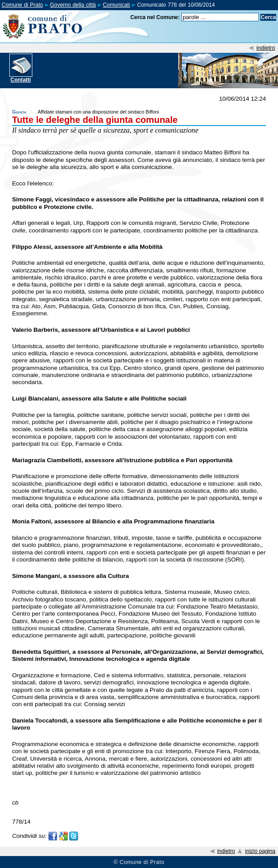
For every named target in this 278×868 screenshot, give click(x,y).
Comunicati (116, 5)
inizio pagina (260, 851)
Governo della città (73, 5)
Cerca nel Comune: (155, 17)
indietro (266, 48)
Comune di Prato (22, 5)
